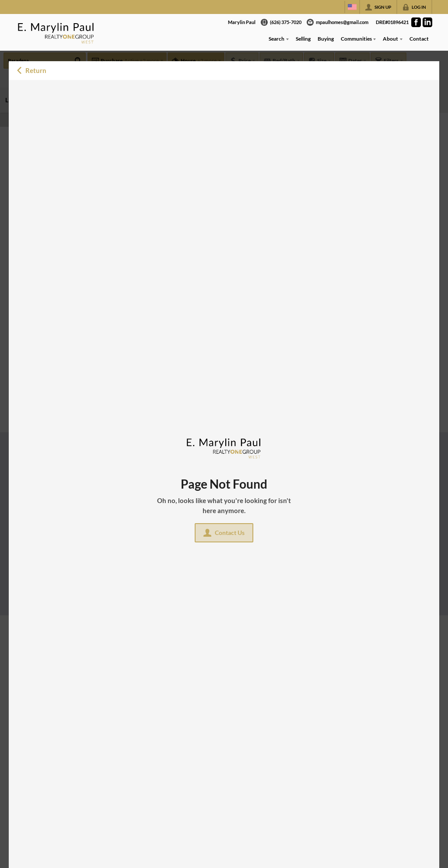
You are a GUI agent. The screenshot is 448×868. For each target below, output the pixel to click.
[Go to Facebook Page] (416, 22)
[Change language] (352, 7)
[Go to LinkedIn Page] (427, 22)
